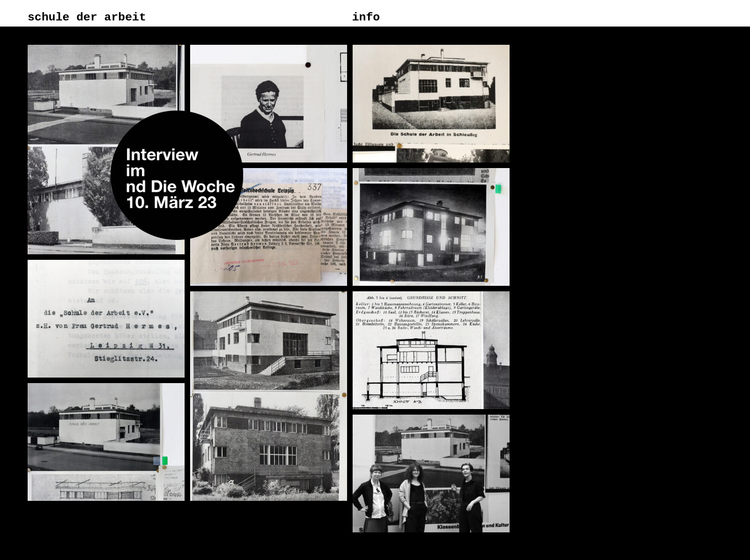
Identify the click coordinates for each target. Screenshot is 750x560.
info (366, 17)
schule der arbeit (87, 17)
